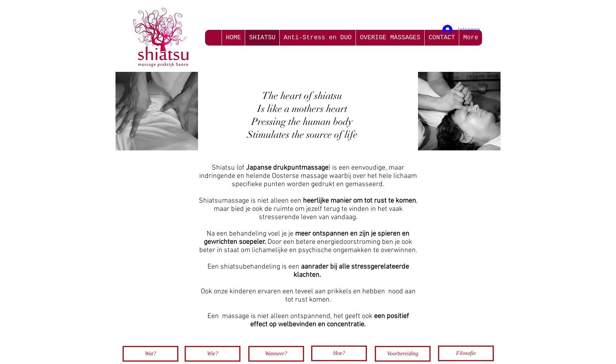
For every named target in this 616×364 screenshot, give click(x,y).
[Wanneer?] (276, 354)
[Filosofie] (466, 353)
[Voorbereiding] (403, 354)
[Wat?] (150, 354)
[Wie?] (213, 354)
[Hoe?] (339, 353)
